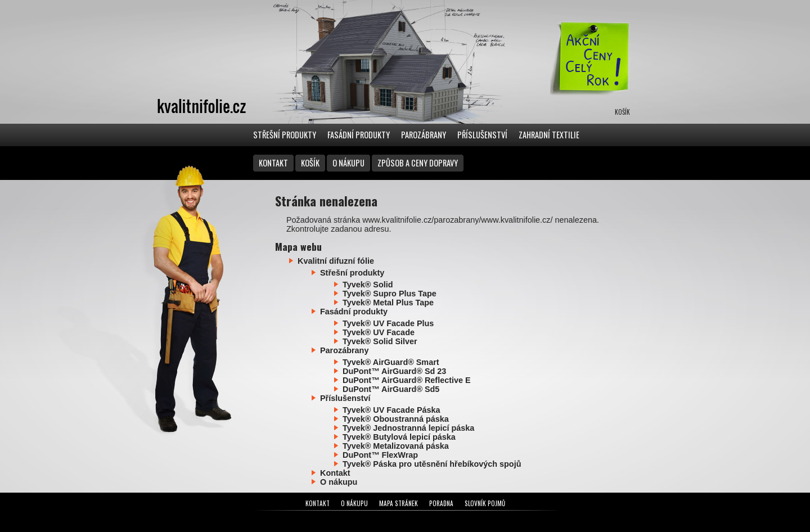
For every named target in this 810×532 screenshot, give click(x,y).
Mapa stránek (399, 503)
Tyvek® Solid (368, 285)
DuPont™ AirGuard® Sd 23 (394, 371)
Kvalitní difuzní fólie (336, 261)
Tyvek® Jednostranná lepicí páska (408, 428)
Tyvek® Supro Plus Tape (390, 294)
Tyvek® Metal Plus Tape (388, 303)
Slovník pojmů (485, 503)
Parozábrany (424, 135)
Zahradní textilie (549, 135)
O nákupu (348, 163)
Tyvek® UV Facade (379, 332)
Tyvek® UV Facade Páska (391, 410)
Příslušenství (482, 135)
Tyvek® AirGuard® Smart (391, 362)
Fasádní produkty (359, 135)
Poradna (441, 503)
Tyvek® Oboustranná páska (396, 419)
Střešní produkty (285, 135)
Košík (310, 163)
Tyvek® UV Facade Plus (388, 323)
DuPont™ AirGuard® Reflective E (407, 380)
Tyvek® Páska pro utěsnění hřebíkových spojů (432, 464)
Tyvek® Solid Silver (380, 341)
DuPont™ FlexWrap (380, 455)
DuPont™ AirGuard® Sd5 (391, 389)
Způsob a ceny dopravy (418, 163)
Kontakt (273, 163)
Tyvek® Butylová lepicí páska (399, 437)
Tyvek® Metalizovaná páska (396, 446)
